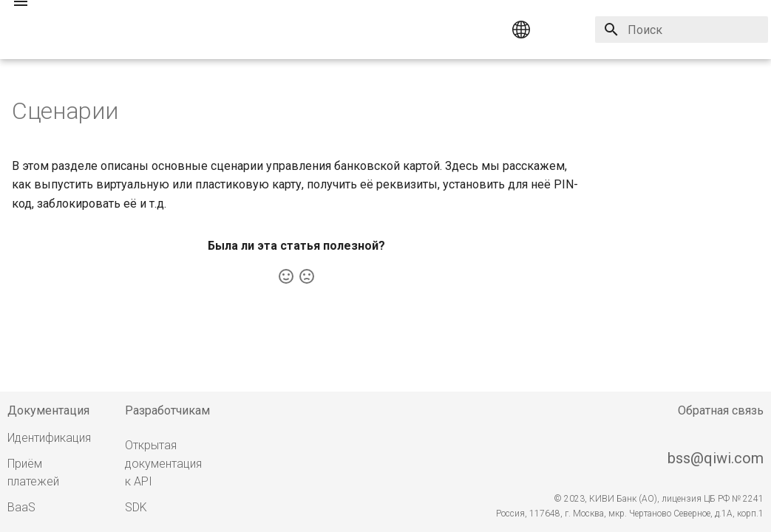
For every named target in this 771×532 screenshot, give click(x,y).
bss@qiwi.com (716, 458)
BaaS (21, 507)
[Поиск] (682, 30)
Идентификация (49, 438)
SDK (136, 507)
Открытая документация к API (163, 464)
